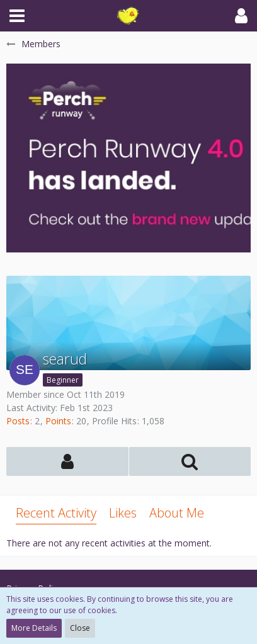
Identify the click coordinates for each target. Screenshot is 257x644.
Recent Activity (56, 513)
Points (58, 421)
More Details (34, 628)
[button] (17, 16)
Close (80, 628)
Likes (123, 513)
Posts (18, 421)
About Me (177, 513)
